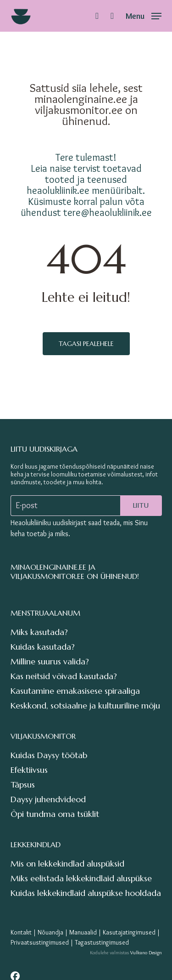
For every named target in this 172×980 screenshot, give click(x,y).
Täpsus (23, 785)
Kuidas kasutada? (43, 647)
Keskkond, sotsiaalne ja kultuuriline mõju (85, 705)
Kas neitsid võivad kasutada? (64, 676)
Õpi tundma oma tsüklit (55, 814)
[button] (144, 14)
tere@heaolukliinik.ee (108, 212)
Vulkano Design (146, 952)
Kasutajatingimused (129, 932)
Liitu (141, 505)
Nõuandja (50, 932)
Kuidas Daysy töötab (49, 755)
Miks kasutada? (39, 632)
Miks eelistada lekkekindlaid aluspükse (81, 878)
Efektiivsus (29, 770)
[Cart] (112, 16)
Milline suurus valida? (50, 661)
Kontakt (21, 932)
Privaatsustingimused (40, 942)
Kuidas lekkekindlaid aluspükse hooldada (86, 893)
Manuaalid (83, 932)
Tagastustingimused (102, 942)
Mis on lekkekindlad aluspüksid (67, 864)
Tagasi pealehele (86, 344)
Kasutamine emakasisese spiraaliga (75, 691)
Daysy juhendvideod (48, 799)
